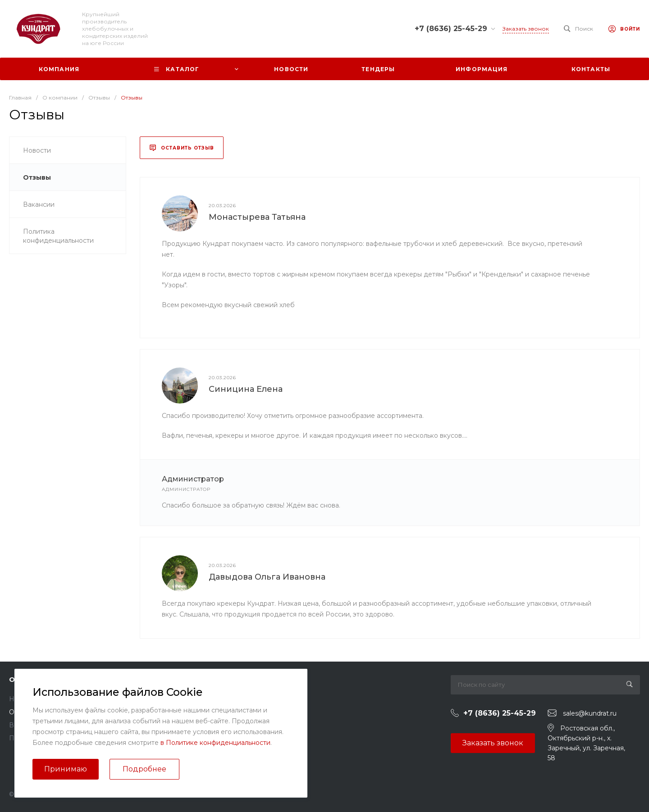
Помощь (237, 679)
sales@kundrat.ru (590, 713)
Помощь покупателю (255, 699)
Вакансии (25, 725)
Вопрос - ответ (245, 712)
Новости (23, 699)
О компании (32, 679)
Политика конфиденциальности (61, 738)
